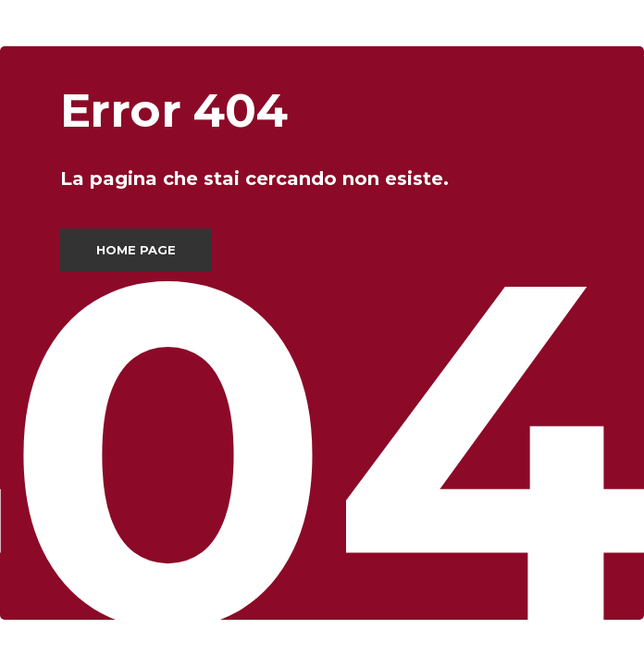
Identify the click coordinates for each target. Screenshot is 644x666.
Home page (136, 250)
